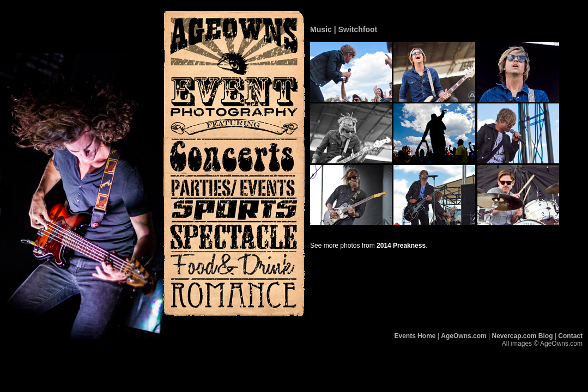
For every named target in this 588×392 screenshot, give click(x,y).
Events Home (415, 336)
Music (321, 29)
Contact (570, 336)
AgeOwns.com (463, 336)
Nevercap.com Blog (522, 336)
